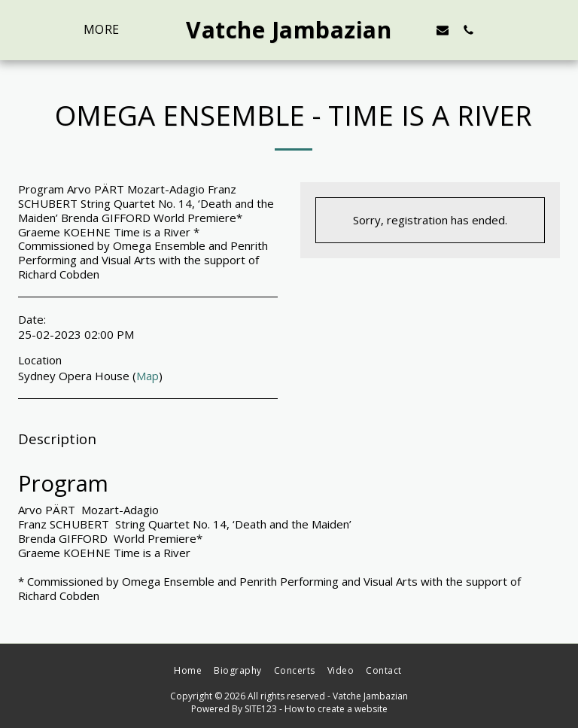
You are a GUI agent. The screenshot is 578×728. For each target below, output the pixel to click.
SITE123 (261, 709)
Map (148, 376)
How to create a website (336, 709)
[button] (443, 30)
